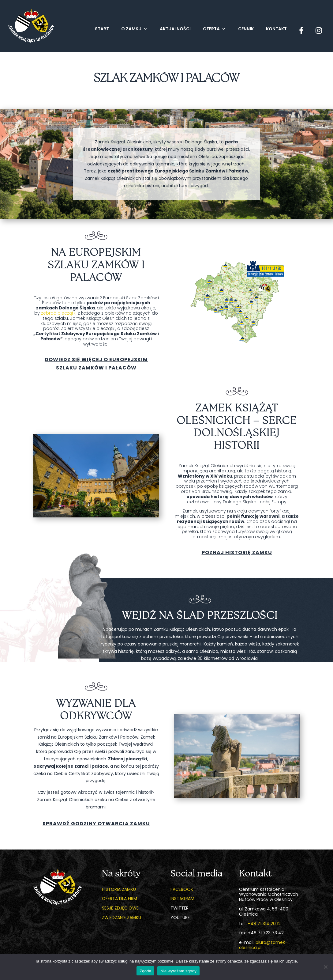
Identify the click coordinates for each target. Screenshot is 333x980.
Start (102, 29)
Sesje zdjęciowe (120, 908)
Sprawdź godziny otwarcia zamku (96, 824)
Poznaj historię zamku (237, 552)
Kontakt (276, 29)
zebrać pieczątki (59, 313)
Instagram (182, 899)
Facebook (182, 889)
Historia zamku (119, 889)
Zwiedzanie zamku (122, 918)
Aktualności (175, 29)
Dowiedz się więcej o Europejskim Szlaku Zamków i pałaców (96, 364)
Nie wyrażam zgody (178, 971)
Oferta (211, 29)
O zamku (131, 29)
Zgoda (145, 971)
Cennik (246, 29)
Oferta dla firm (120, 899)
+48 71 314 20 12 (264, 924)
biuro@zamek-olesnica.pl (263, 945)
